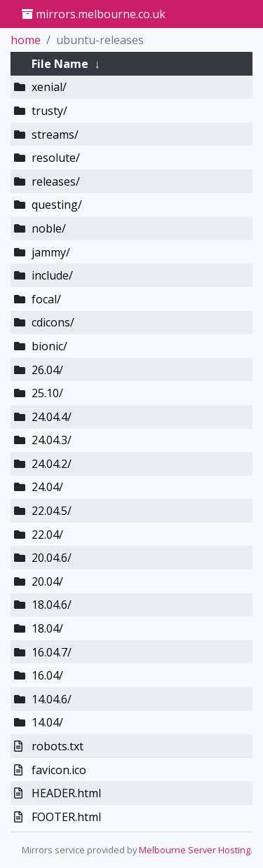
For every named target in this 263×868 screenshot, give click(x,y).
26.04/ (47, 370)
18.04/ (47, 628)
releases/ (56, 181)
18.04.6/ (52, 605)
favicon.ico (59, 770)
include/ (52, 275)
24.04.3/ (52, 440)
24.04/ (47, 487)
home (26, 40)
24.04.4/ (52, 417)
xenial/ (49, 87)
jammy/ (51, 252)
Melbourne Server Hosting (195, 850)
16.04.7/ (52, 652)
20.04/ (47, 581)
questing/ (57, 205)
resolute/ (56, 158)
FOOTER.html (66, 817)
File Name (60, 64)
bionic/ (49, 346)
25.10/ (47, 393)
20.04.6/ (52, 558)
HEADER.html (66, 793)
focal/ (46, 299)
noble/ (49, 228)
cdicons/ (53, 322)
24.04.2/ (52, 464)
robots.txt (58, 746)
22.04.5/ (52, 511)
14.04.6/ (52, 699)
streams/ (55, 135)
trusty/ (49, 111)
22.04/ (47, 535)
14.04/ (47, 722)
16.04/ (47, 675)
